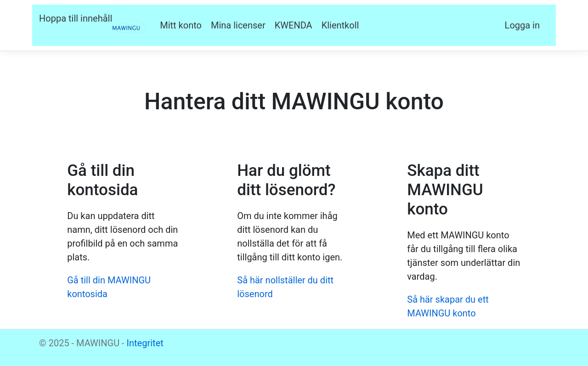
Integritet (145, 343)
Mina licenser (238, 25)
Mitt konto (181, 25)
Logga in (522, 25)
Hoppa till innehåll (76, 18)
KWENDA (294, 25)
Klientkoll (340, 25)
